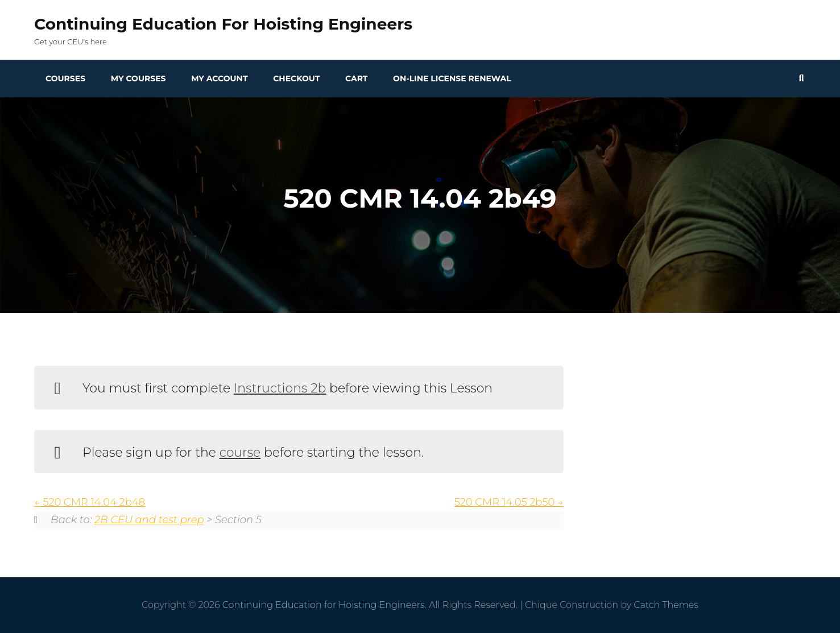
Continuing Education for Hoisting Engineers (223, 24)
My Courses (138, 78)
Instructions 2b (280, 388)
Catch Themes (666, 605)
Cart (356, 78)
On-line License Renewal (452, 78)
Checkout (296, 78)
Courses (65, 78)
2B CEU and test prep (149, 520)
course (240, 452)
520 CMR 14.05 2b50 (509, 502)
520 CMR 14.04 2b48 (90, 502)
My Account (219, 78)
